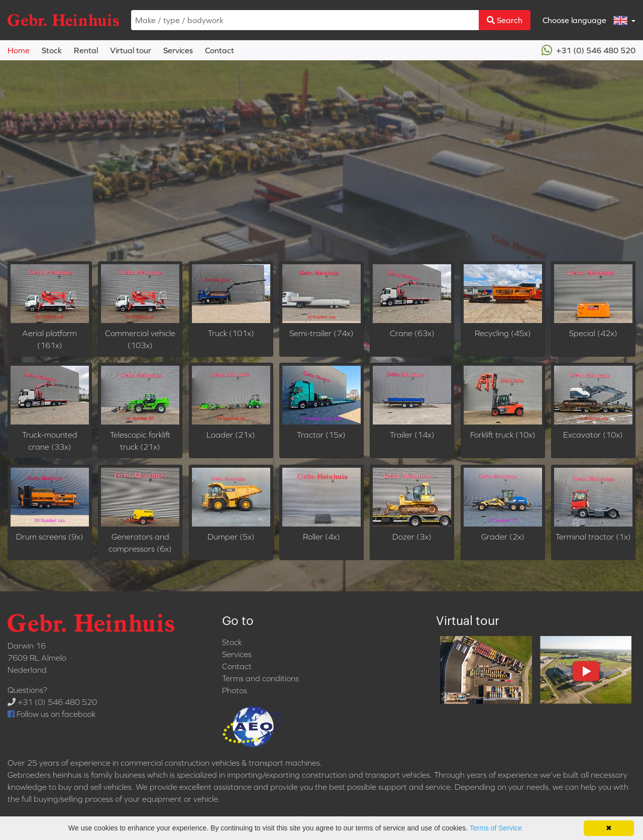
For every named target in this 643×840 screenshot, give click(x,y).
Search (505, 20)
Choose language (586, 20)
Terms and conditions (260, 678)
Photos (235, 690)
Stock (52, 50)
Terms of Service (496, 828)
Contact (220, 50)
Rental (86, 50)
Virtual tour (131, 50)
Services (178, 50)
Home (19, 50)
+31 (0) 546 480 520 (588, 50)
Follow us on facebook (51, 714)
